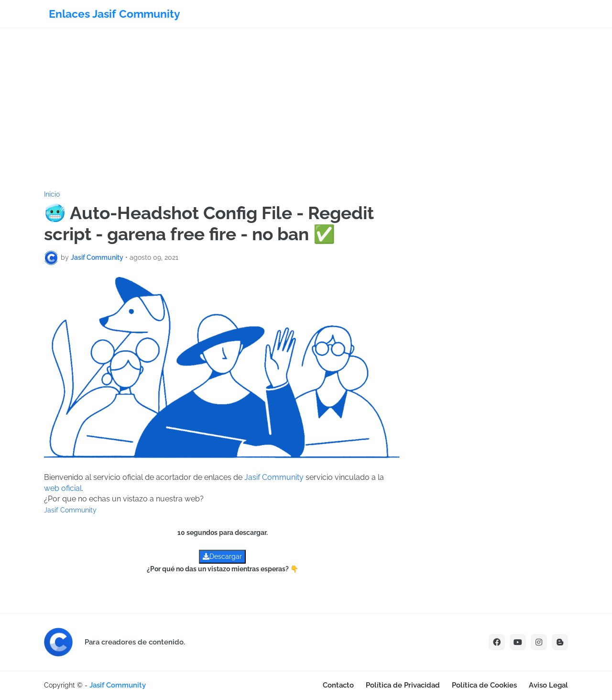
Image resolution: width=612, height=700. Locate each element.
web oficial (63, 488)
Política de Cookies (484, 685)
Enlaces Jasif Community (115, 14)
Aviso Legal (548, 685)
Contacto (338, 685)
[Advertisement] (306, 110)
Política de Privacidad (403, 685)
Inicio (52, 194)
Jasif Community (274, 477)
